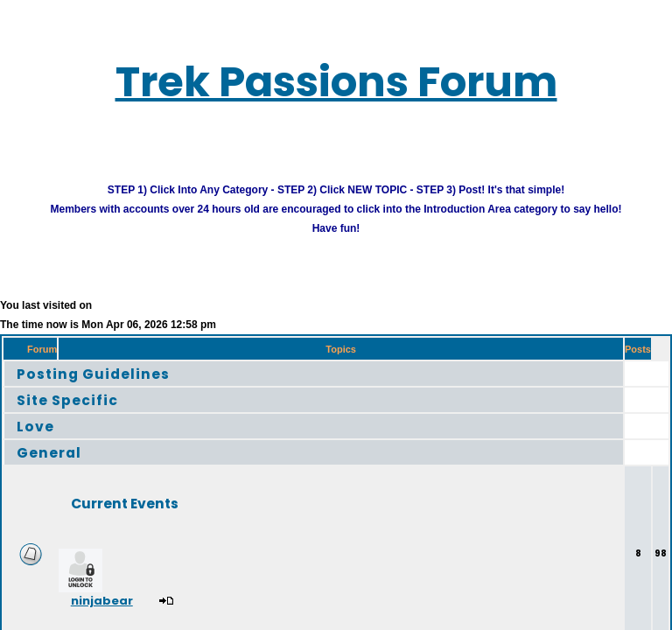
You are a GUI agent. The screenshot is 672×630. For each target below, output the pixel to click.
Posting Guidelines (112, 387)
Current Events (154, 517)
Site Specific (80, 413)
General (57, 466)
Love (40, 440)
